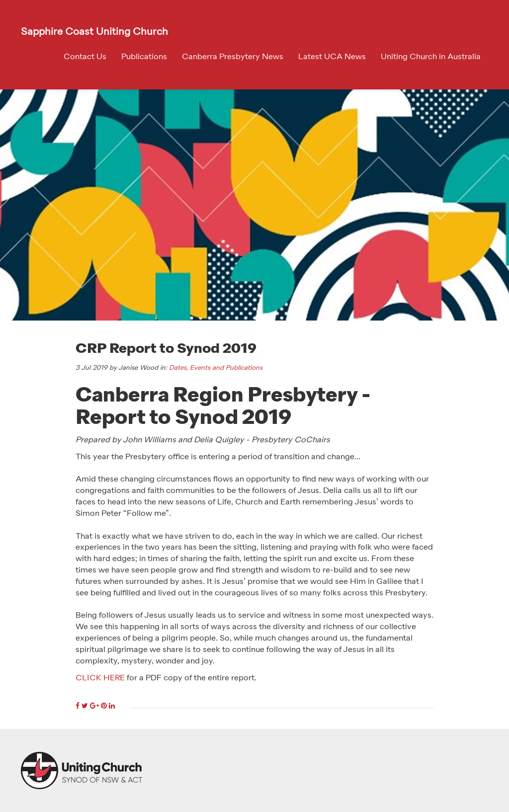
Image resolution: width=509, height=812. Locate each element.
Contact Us (85, 57)
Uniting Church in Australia (431, 57)
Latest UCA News (332, 57)
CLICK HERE (100, 678)
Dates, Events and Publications (216, 368)
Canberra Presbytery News (233, 57)
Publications (144, 57)
